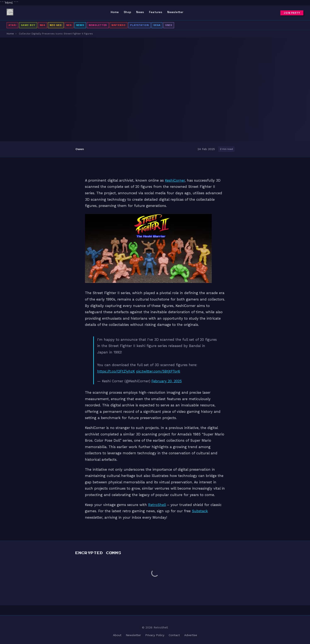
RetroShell (157, 505)
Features (156, 12)
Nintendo (119, 25)
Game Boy (28, 25)
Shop (127, 12)
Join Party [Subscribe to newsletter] (292, 13)
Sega (157, 25)
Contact (174, 635)
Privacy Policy (155, 635)
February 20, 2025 (167, 381)
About (117, 635)
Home (115, 12)
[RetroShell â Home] (10, 13)
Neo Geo (56, 25)
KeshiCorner (175, 180)
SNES (169, 25)
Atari (12, 25)
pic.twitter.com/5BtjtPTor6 (158, 371)
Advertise (191, 635)
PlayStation (139, 25)
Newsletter (175, 12)
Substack (200, 511)
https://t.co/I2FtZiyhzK (116, 371)
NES (69, 25)
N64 (43, 25)
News (140, 12)
